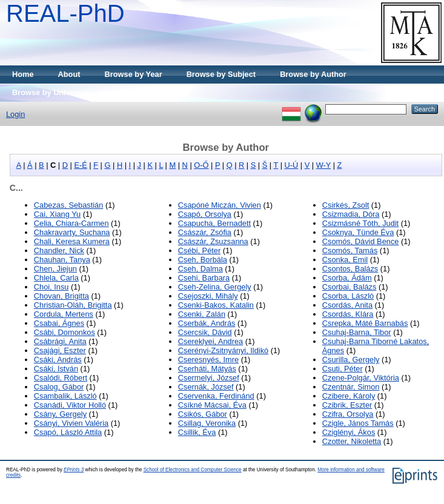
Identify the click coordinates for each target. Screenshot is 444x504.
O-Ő (201, 165)
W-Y (323, 165)
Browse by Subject (221, 74)
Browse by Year (134, 74)
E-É (80, 165)
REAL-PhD (65, 13)
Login (15, 114)
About (69, 74)
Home (23, 74)
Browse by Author (313, 74)
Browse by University (51, 92)
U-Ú (292, 165)
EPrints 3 (74, 470)
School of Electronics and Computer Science (193, 470)
